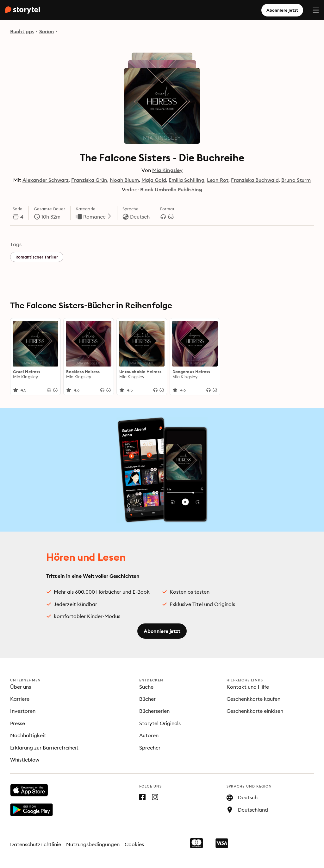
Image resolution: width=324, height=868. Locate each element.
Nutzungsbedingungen (93, 844)
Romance (98, 217)
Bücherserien (154, 711)
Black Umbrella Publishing (171, 189)
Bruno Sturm (296, 180)
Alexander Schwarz (46, 180)
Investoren (23, 711)
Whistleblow (25, 760)
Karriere (20, 699)
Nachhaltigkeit (28, 735)
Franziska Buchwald (255, 180)
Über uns (21, 687)
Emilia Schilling (187, 180)
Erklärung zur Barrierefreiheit (44, 748)
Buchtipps (22, 31)
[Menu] (316, 10)
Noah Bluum (125, 180)
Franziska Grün (89, 180)
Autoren (149, 735)
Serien (47, 31)
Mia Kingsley (167, 170)
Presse (18, 723)
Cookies (134, 844)
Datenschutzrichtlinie (36, 844)
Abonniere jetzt (282, 10)
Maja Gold (154, 180)
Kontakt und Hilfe (248, 687)
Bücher (147, 699)
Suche (146, 687)
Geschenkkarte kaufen (253, 699)
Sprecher (150, 748)
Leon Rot (218, 180)
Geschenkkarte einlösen (255, 711)
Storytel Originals (160, 723)
